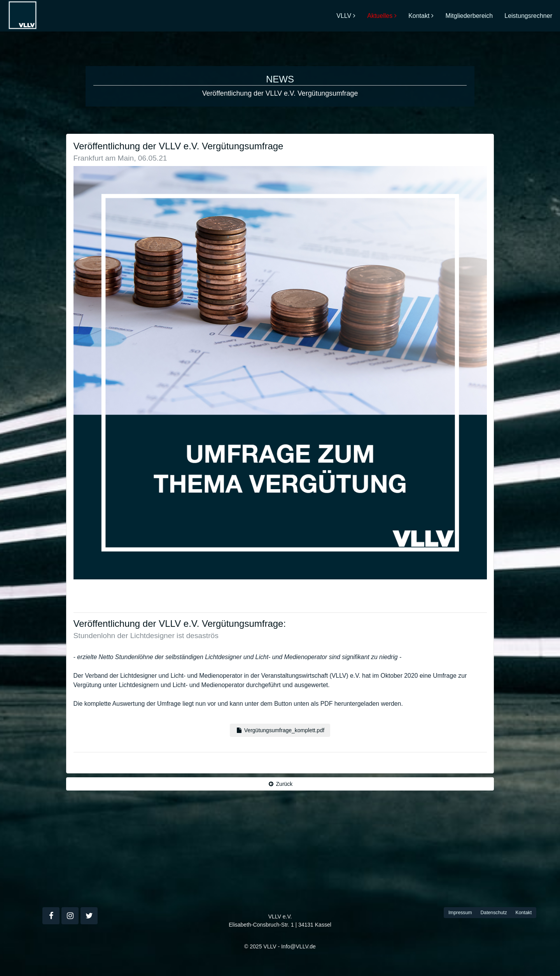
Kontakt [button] (524, 913)
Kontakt (419, 16)
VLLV (344, 16)
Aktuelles (380, 16)
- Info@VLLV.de (297, 946)
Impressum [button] (460, 913)
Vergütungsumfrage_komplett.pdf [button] (280, 730)
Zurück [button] (280, 784)
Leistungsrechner (528, 16)
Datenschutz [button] (493, 913)
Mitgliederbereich (469, 16)
